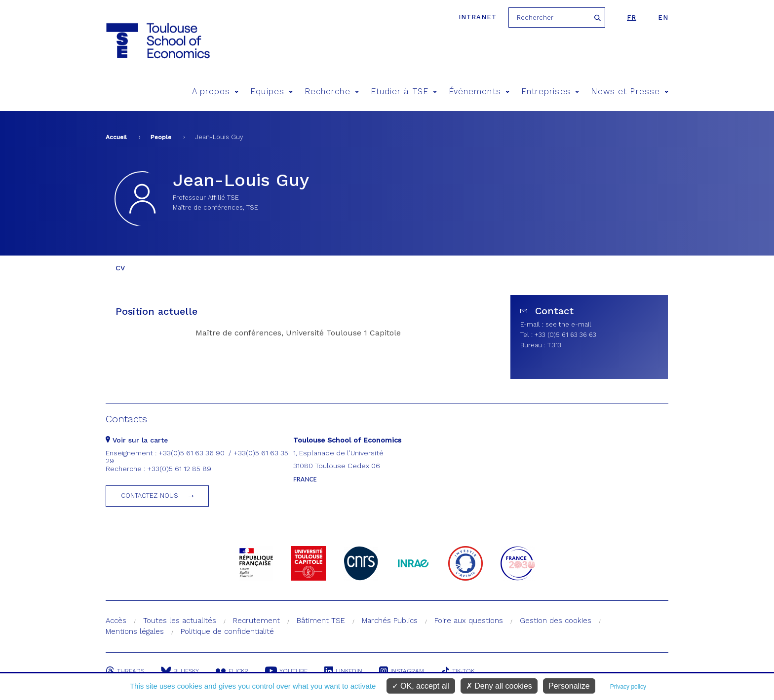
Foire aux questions (469, 621)
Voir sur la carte (137, 440)
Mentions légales (135, 631)
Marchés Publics (390, 621)
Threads (125, 671)
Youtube (286, 671)
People (161, 137)
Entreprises (550, 92)
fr (632, 18)
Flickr (232, 671)
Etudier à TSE (404, 92)
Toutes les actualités (180, 621)
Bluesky (180, 671)
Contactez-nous (150, 496)
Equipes (271, 92)
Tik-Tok (458, 671)
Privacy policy (628, 687)
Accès (116, 621)
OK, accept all (421, 686)
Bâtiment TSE (321, 621)
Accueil (116, 137)
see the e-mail (568, 324)
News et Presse (630, 92)
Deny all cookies (499, 686)
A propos (215, 92)
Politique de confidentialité (227, 631)
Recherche (332, 92)
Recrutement (256, 621)
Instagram (402, 671)
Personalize (569, 686)
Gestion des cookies (556, 621)
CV (120, 268)
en (663, 18)
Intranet (478, 17)
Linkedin (343, 671)
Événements (479, 92)
